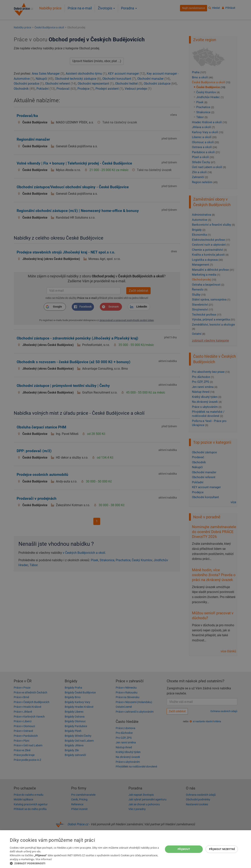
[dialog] (125, 849)
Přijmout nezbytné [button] (222, 849)
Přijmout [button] (184, 849)
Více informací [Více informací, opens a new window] (44, 859)
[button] (84, 863)
